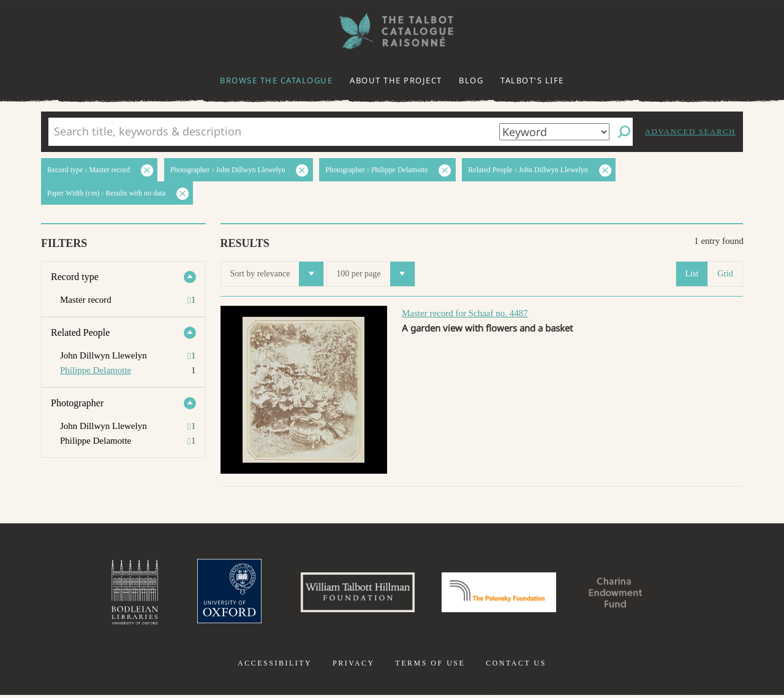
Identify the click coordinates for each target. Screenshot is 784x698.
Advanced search (690, 131)
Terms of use (430, 666)
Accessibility (275, 666)
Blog (471, 80)
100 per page (375, 274)
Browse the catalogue (276, 80)
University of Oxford (218, 594)
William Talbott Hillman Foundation (352, 594)
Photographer (77, 403)
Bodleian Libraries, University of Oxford (121, 594)
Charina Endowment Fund (627, 594)
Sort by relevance (277, 274)
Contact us (516, 666)
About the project (396, 80)
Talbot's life (532, 80)
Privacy (354, 666)
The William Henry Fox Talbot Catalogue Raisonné (392, 31)
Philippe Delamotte (96, 370)
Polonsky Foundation (502, 594)
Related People (80, 332)
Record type (75, 277)
